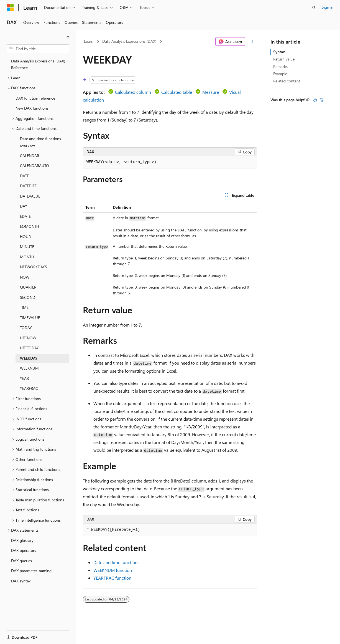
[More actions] (252, 42)
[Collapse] (68, 37)
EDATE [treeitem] (25, 216)
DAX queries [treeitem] (21, 561)
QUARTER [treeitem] (28, 287)
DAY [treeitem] (24, 206)
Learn (89, 41)
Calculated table (177, 92)
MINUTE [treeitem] (27, 247)
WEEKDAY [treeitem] (29, 358)
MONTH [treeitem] (27, 257)
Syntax (279, 52)
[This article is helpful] (315, 100)
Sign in (328, 7)
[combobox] (38, 49)
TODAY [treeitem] (26, 328)
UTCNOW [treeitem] (28, 338)
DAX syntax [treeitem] (21, 581)
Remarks (280, 66)
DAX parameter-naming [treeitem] (31, 571)
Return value (284, 59)
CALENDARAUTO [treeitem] (34, 166)
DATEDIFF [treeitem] (28, 186)
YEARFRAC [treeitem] (29, 388)
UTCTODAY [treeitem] (29, 348)
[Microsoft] (10, 7)
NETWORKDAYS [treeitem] (34, 267)
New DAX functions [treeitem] (32, 108)
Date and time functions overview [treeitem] (40, 142)
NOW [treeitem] (25, 277)
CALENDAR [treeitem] (30, 156)
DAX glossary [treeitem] (22, 540)
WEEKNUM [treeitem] (29, 368)
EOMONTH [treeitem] (30, 226)
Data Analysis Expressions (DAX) (129, 41)
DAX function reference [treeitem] (35, 98)
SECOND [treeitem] (28, 297)
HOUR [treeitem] (25, 237)
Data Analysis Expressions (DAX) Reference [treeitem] (38, 64)
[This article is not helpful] (322, 100)
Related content (287, 81)
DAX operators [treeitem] (24, 550)
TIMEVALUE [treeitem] (30, 318)
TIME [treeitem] (24, 307)
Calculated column (133, 92)
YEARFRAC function (112, 578)
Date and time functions (116, 562)
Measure (211, 92)
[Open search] (314, 7)
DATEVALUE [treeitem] (30, 196)
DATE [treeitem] (24, 176)
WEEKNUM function (113, 570)
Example (280, 74)
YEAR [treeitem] (24, 378)
